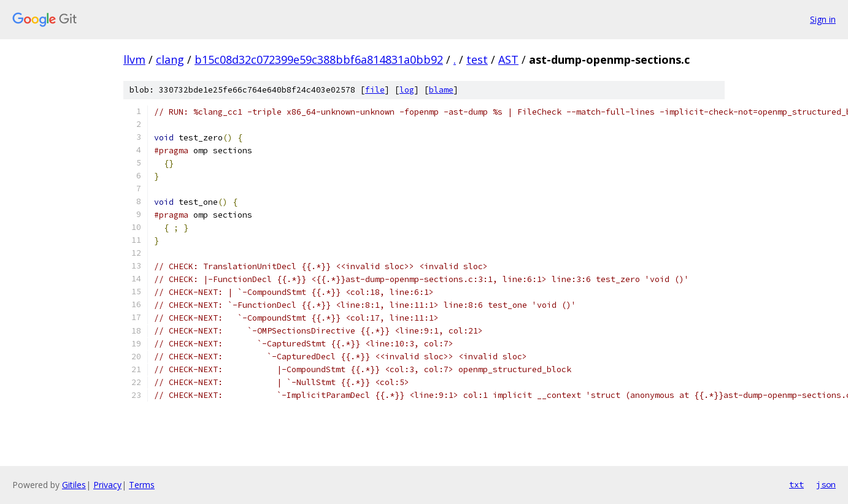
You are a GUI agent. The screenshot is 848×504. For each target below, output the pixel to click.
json (826, 484)
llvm (134, 59)
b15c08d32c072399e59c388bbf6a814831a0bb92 (319, 59)
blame (441, 90)
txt (796, 484)
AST (508, 59)
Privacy (107, 485)
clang (170, 59)
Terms (142, 485)
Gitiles (74, 485)
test (477, 59)
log (407, 90)
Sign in (823, 19)
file (375, 90)
